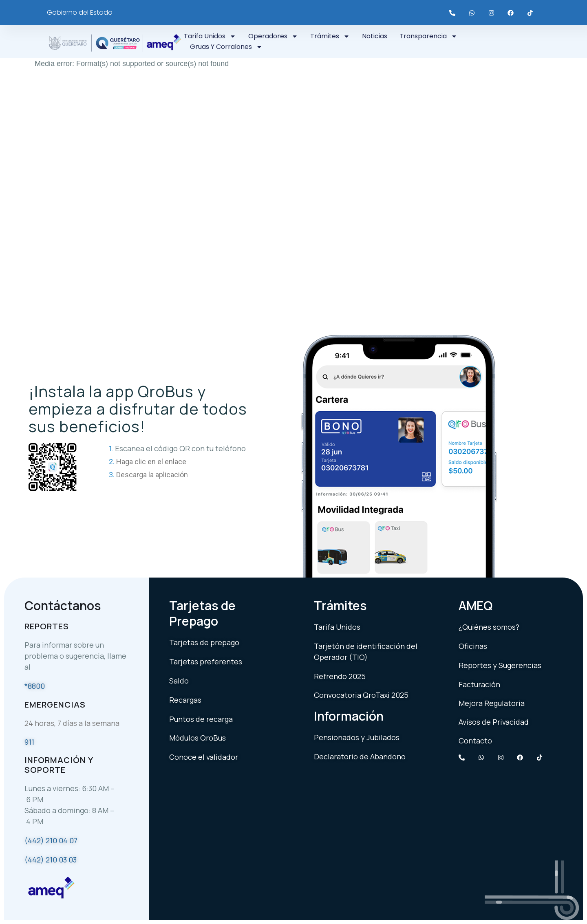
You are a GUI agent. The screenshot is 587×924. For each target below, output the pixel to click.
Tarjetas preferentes (206, 662)
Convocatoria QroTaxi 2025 (361, 695)
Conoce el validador (204, 757)
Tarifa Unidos (210, 36)
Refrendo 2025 (340, 676)
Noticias (375, 36)
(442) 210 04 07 (51, 840)
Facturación (479, 684)
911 (29, 742)
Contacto (475, 741)
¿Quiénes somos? (489, 627)
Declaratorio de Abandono (360, 756)
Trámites (330, 36)
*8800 (35, 686)
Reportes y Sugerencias (500, 665)
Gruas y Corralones (226, 47)
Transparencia (428, 36)
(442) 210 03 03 (51, 860)
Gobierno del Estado (80, 12)
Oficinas (473, 646)
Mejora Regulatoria (492, 703)
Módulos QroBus (198, 738)
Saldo (179, 681)
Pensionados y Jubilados (357, 737)
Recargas (185, 700)
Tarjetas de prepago (204, 642)
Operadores (273, 36)
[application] (245, 180)
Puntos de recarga (201, 719)
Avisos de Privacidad (494, 722)
